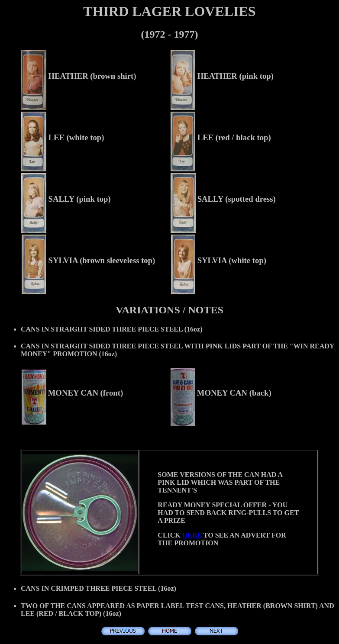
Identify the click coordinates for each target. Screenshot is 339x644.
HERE (192, 535)
